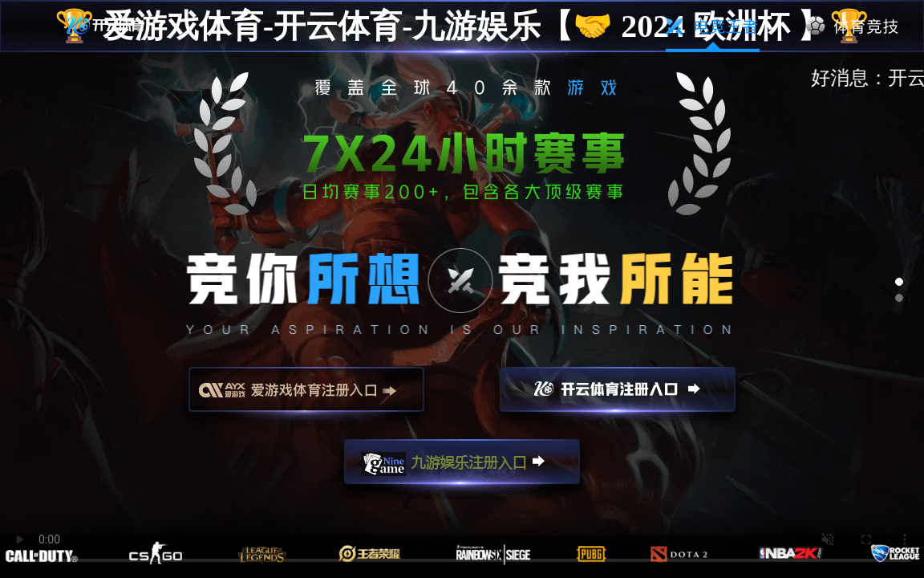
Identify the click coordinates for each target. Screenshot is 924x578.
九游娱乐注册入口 (462, 469)
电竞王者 (713, 26)
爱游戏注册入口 (306, 397)
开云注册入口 (618, 397)
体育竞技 (853, 26)
